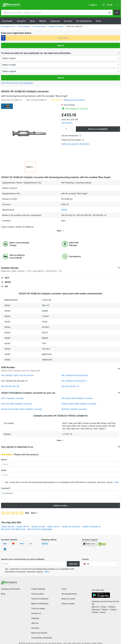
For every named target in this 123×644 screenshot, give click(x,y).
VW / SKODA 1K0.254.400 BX (75, 372)
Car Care (68, 21)
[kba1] (63, 38)
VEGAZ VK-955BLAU (91, 523)
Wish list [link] (35, 619)
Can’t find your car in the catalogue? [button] (17, 83)
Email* (4, 466)
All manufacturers (69, 590)
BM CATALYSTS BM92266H (40, 525)
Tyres (32, 21)
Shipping (35, 614)
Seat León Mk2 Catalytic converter (16, 400)
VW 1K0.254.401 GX (10, 382)
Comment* (6, 484)
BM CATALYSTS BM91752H (13, 525)
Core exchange (38, 605)
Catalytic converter (56, 26)
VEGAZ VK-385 (38, 523)
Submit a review (60, 502)
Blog (3, 590)
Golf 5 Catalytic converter (12, 394)
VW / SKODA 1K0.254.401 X (74, 377)
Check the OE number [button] (73, 140)
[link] (110, 5)
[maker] (61, 58)
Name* (4, 456)
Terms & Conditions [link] (40, 595)
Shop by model (68, 595)
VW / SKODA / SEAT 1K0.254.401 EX (17, 372)
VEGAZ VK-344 (8, 523)
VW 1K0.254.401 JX (70, 382)
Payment (35, 624)
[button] (109, 12)
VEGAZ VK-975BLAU (71, 523)
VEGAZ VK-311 (53, 523)
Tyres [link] (64, 585)
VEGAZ (64, 210)
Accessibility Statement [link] (42, 634)
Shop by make (68, 600)
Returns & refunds (39, 629)
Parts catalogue (24, 26)
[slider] (7, 451)
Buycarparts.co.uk (8, 26)
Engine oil (55, 21)
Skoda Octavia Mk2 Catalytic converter (79, 400)
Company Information (11, 585)
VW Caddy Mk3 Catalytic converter (77, 394)
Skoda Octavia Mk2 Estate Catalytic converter (22, 405)
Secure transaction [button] (71, 135)
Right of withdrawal (40, 600)
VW (6, 283)
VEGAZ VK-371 (23, 523)
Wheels (43, 21)
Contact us (36, 609)
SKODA (8, 278)
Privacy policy (38, 590)
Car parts (21, 21)
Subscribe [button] (73, 560)
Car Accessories (84, 21)
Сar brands (7, 21)
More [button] (117, 478)
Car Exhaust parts (39, 26)
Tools (98, 21)
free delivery (67, 123)
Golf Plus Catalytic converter (74, 405)
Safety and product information (75, 144)
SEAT (7, 274)
